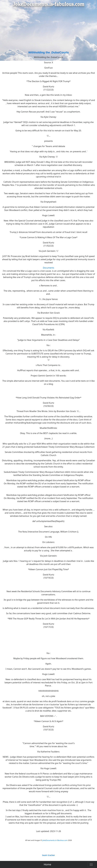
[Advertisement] (48, 31)
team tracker (48, 855)
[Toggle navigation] (91, 865)
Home (47, 864)
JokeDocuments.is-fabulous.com (55, 840)
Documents (48, 268)
